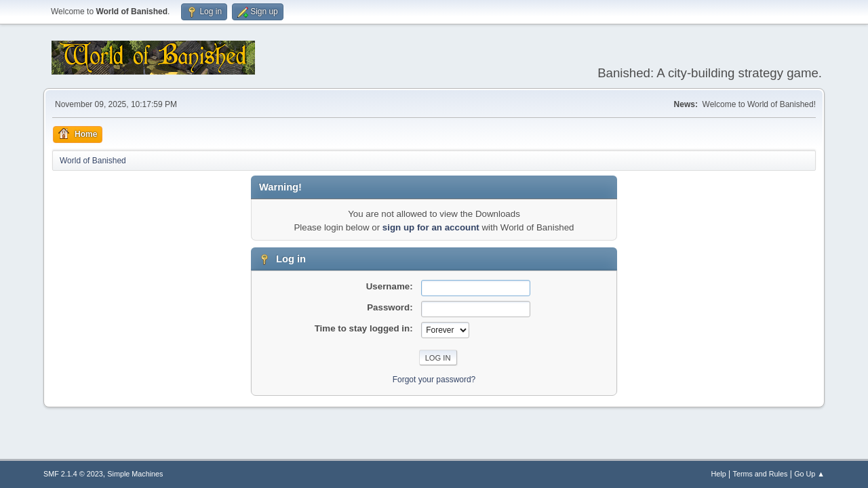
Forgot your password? (434, 380)
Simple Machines (135, 474)
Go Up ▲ (809, 474)
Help (719, 474)
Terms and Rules (761, 474)
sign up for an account (431, 227)
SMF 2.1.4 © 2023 (73, 474)
